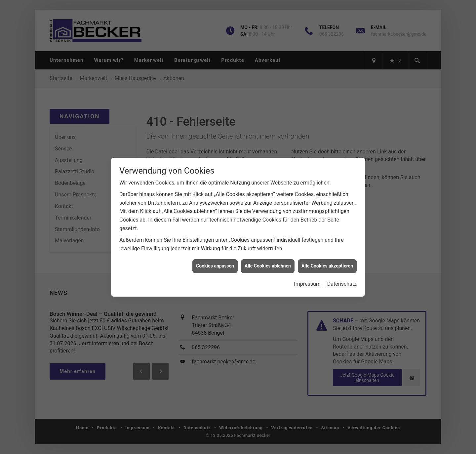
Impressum (307, 280)
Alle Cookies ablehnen (268, 262)
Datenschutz (342, 280)
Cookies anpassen (215, 262)
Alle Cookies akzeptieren (327, 262)
